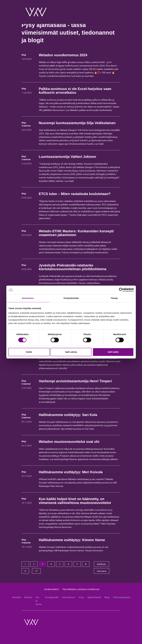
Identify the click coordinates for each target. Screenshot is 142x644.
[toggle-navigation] (120, 12)
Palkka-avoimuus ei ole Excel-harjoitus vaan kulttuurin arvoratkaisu (75, 91)
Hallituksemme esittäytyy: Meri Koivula (71, 472)
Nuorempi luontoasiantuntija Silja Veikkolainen (77, 123)
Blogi (107, 597)
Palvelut (28, 597)
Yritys (81, 597)
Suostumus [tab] (28, 298)
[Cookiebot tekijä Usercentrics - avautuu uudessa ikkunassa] (121, 290)
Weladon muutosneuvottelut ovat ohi (69, 442)
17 (36, 571)
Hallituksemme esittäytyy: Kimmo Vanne (72, 540)
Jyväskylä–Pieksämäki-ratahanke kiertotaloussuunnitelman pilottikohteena (73, 267)
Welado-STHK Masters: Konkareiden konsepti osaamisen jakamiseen (76, 233)
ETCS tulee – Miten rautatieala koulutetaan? (75, 194)
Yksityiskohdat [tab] (71, 298)
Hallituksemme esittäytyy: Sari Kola (68, 415)
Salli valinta (71, 352)
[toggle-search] (117, 12)
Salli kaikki (113, 352)
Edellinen (103, 564)
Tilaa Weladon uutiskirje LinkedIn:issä (81, 589)
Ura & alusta (38, 601)
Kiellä (29, 352)
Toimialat (16, 597)
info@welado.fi (51, 589)
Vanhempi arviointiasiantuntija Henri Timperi (75, 381)
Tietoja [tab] (114, 298)
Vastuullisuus (69, 597)
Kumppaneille (52, 597)
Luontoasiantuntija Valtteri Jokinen (68, 157)
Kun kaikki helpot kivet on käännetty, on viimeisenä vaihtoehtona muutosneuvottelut (75, 501)
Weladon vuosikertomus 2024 (63, 55)
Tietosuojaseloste (121, 597)
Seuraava (103, 571)
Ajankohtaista (94, 597)
